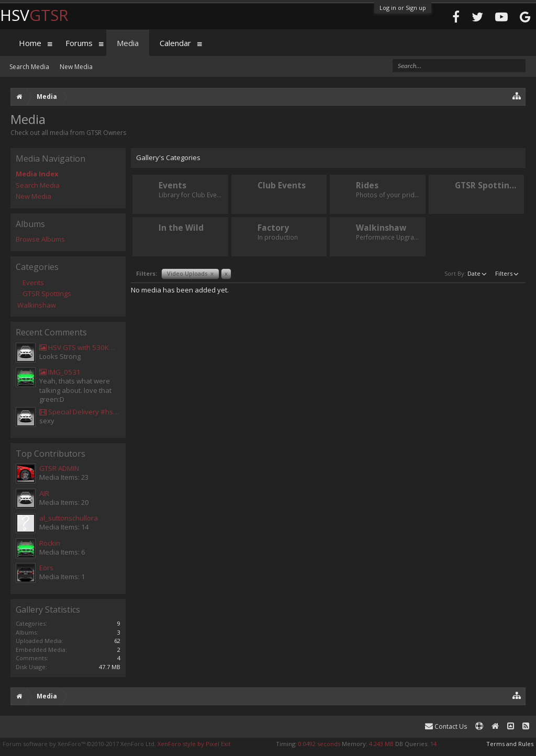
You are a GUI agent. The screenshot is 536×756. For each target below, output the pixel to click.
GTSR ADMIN (59, 468)
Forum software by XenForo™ (79, 744)
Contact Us (446, 726)
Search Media (38, 185)
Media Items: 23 (64, 477)
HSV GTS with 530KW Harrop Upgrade (80, 347)
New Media (33, 196)
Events (33, 283)
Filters (508, 273)
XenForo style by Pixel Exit (194, 744)
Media (128, 43)
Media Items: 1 (62, 577)
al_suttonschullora (69, 518)
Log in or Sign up (403, 8)
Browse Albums (40, 239)
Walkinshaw (37, 305)
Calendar (175, 43)
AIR (44, 493)
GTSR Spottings (47, 294)
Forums (79, 43)
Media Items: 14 (64, 527)
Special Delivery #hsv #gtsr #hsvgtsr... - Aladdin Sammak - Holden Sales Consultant (80, 412)
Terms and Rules (510, 744)
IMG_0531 (60, 372)
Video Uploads (190, 273)
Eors (46, 568)
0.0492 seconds (319, 744)
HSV (34, 15)
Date (478, 273)
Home (30, 43)
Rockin (50, 543)
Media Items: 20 (64, 502)
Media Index (37, 174)
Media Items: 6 (62, 552)
